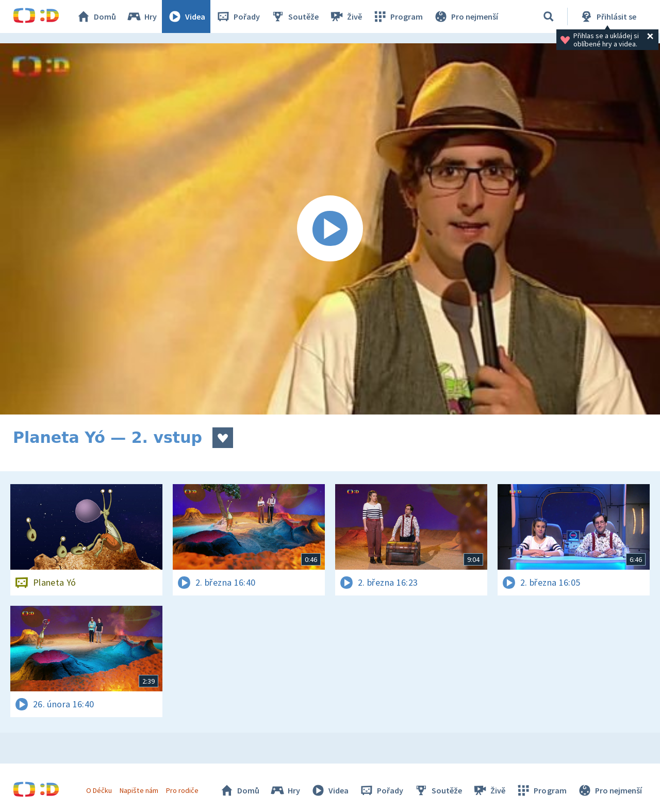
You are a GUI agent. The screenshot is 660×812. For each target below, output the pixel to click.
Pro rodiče (182, 790)
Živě (345, 16)
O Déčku (99, 790)
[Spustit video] (330, 229)
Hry (142, 16)
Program (398, 16)
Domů (96, 16)
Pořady (238, 16)
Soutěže (294, 16)
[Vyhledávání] (549, 16)
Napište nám (139, 790)
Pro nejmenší (466, 16)
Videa (186, 16)
